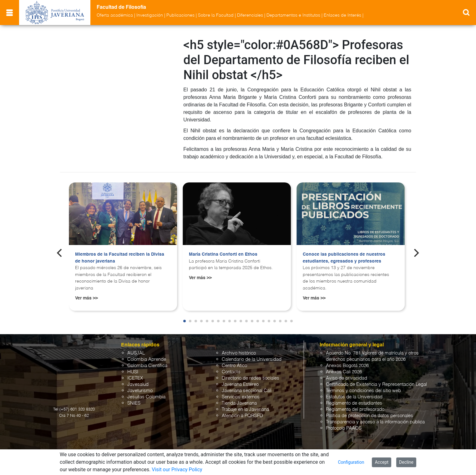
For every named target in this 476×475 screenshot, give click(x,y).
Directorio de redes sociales (251, 378)
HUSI (133, 372)
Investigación (150, 15)
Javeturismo (140, 391)
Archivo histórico (239, 353)
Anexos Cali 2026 (344, 372)
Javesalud (138, 384)
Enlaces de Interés (342, 15)
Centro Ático (234, 366)
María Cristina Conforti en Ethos (223, 254)
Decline (406, 462)
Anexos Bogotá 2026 (347, 366)
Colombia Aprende (147, 359)
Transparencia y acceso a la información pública (375, 422)
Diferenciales (250, 15)
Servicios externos (241, 397)
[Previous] (60, 253)
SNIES (134, 403)
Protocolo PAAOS (344, 428)
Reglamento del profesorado (355, 409)
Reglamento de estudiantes (354, 403)
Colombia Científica (147, 366)
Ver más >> (86, 298)
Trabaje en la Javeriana (245, 409)
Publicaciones (180, 15)
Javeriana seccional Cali (247, 391)
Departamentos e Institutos (293, 15)
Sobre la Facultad (216, 15)
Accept (382, 462)
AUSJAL (136, 353)
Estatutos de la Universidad (354, 397)
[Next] (416, 253)
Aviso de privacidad (347, 378)
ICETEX (135, 378)
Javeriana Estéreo (240, 384)
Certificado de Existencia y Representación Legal (376, 384)
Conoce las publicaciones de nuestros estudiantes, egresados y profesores (344, 258)
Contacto (231, 372)
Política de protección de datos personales (370, 416)
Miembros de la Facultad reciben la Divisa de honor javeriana (120, 258)
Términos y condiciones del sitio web (363, 391)
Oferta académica (115, 15)
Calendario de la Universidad (252, 359)
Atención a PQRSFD (242, 416)
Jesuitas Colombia (146, 397)
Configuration (351, 462)
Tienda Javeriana (239, 403)
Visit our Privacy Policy (177, 470)
